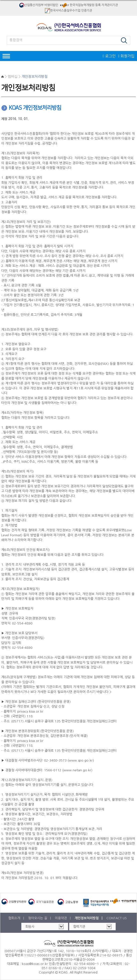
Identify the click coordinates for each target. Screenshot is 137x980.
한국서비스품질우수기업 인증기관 (68, 11)
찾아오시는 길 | (40, 918)
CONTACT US (117, 918)
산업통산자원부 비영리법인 (39, 5)
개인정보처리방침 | (89, 918)
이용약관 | (63, 918)
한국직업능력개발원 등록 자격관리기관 (89, 5)
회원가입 (126, 56)
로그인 (109, 56)
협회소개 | (17, 918)
